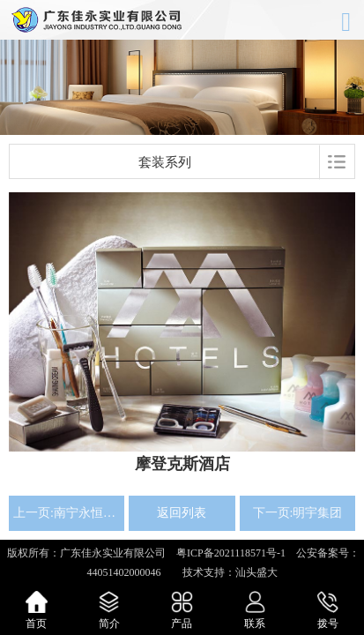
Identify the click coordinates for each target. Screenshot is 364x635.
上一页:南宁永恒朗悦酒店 (67, 513)
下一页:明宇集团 (298, 513)
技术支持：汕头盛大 (225, 572)
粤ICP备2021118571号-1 (231, 553)
